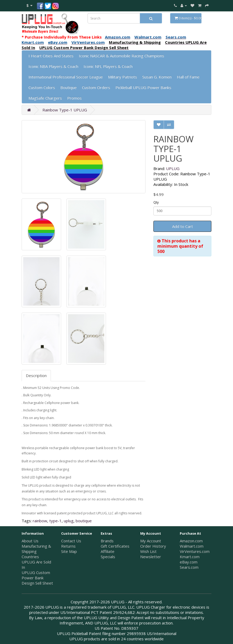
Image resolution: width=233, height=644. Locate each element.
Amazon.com (191, 541)
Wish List (148, 551)
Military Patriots (123, 77)
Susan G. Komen (157, 77)
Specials (108, 557)
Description (36, 375)
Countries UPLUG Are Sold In (36, 562)
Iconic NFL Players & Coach (108, 66)
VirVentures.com (195, 551)
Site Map (69, 551)
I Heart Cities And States (51, 56)
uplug (69, 521)
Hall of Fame (188, 77)
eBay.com (189, 562)
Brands (107, 541)
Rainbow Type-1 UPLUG (65, 110)
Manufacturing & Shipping (36, 549)
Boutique (69, 87)
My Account (151, 541)
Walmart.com (192, 546)
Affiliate (108, 551)
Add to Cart (183, 226)
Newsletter (151, 557)
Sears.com (189, 567)
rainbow (40, 521)
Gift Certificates (115, 546)
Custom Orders (96, 87)
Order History (153, 546)
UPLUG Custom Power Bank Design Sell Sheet (37, 578)
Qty (156, 202)
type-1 (55, 521)
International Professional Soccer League (66, 77)
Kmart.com (190, 557)
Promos (74, 98)
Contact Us (71, 541)
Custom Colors (42, 87)
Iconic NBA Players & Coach (53, 66)
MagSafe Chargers (45, 98)
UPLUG (173, 168)
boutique (84, 521)
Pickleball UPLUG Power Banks (143, 87)
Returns (68, 546)
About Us (30, 541)
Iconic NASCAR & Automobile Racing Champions (122, 56)
